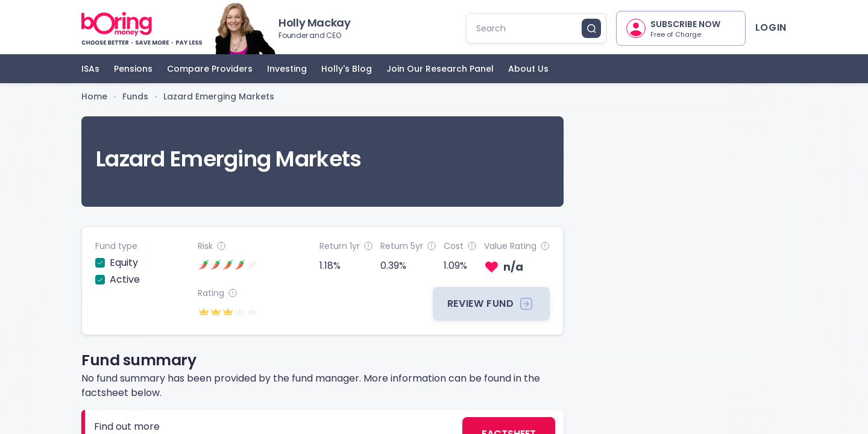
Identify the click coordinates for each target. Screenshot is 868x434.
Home (94, 96)
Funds (135, 96)
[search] (529, 28)
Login (771, 27)
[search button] (591, 28)
